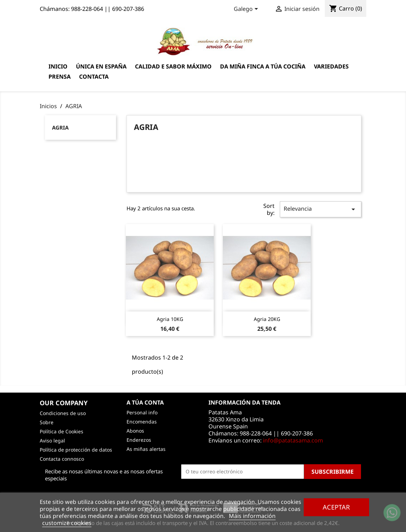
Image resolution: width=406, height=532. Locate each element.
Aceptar (336, 507)
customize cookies (67, 523)
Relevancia (321, 209)
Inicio (58, 66)
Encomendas (142, 422)
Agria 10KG (170, 319)
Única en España (101, 66)
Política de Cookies (62, 431)
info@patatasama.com (293, 440)
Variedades (331, 66)
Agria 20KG (267, 319)
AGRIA (60, 127)
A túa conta (145, 402)
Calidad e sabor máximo (173, 66)
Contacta (94, 77)
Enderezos (139, 440)
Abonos (135, 431)
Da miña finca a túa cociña (263, 66)
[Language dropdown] (247, 9)
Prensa (60, 77)
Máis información (252, 516)
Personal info (142, 412)
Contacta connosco (62, 459)
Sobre (47, 422)
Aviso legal (52, 441)
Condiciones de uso (63, 413)
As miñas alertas (146, 449)
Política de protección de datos (76, 450)
